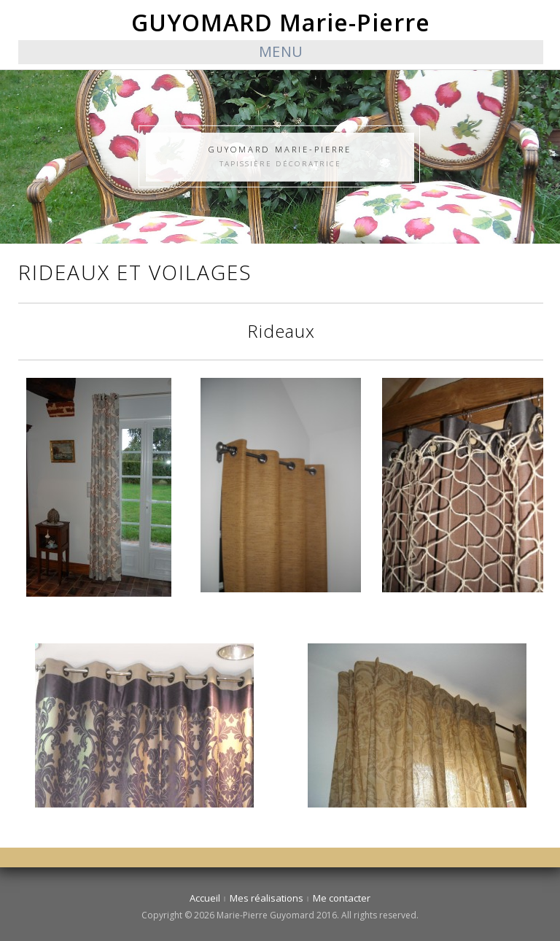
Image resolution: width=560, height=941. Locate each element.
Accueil (205, 898)
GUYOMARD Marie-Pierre (281, 22)
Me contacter (342, 898)
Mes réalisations (267, 898)
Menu (281, 51)
